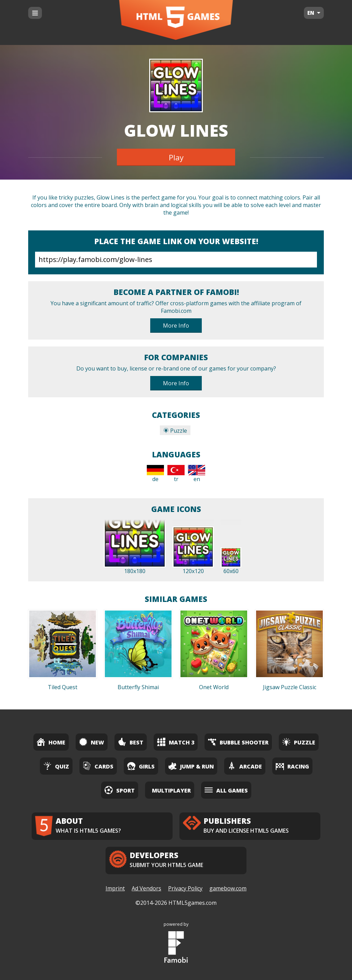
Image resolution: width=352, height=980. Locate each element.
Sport (120, 790)
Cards (98, 766)
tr (176, 474)
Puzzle (175, 431)
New (92, 742)
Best (131, 742)
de (155, 474)
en (197, 474)
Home (51, 742)
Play (176, 157)
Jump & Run (191, 766)
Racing (292, 766)
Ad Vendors (146, 888)
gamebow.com (228, 888)
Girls (141, 766)
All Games (226, 790)
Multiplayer (171, 790)
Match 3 (176, 742)
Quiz (56, 766)
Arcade (245, 766)
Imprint (115, 888)
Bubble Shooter (238, 742)
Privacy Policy (185, 888)
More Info (176, 326)
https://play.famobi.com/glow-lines (176, 260)
